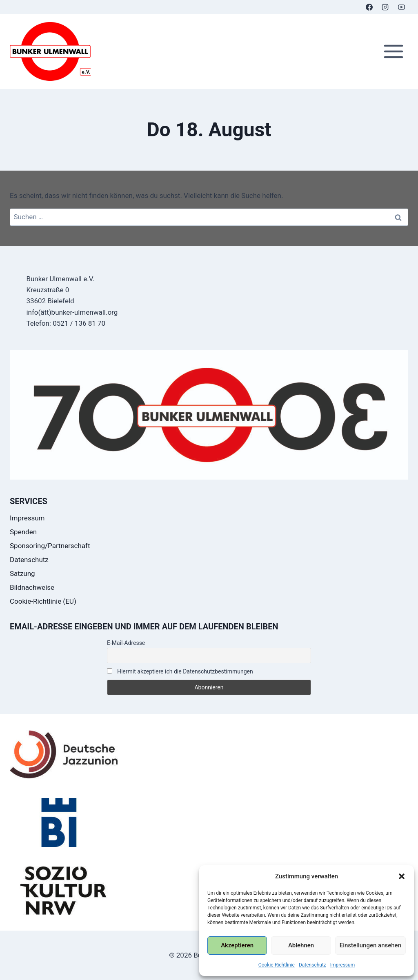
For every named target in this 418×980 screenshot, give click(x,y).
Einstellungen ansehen (370, 945)
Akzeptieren (237, 945)
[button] (402, 876)
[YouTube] (401, 7)
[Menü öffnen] (393, 52)
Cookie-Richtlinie (277, 965)
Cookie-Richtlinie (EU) (43, 601)
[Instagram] (385, 7)
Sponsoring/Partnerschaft (50, 546)
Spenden (23, 532)
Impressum (342, 965)
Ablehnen (301, 945)
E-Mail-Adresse (126, 643)
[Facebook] (369, 7)
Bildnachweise (32, 587)
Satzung (22, 573)
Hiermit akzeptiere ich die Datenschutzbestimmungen (180, 671)
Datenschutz (312, 965)
